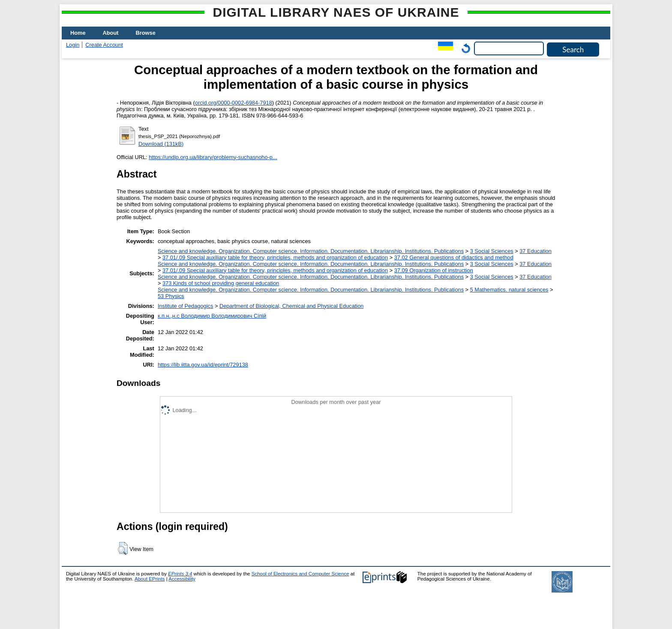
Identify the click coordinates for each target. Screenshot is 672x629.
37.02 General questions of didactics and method (454, 257)
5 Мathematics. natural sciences (509, 290)
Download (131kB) (161, 144)
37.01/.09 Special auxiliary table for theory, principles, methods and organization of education (275, 257)
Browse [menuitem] (146, 33)
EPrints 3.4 (180, 574)
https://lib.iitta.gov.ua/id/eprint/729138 (203, 365)
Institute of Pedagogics (185, 306)
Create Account (104, 45)
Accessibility (182, 579)
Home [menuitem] (78, 33)
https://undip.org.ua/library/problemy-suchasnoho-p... (213, 157)
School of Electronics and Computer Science (300, 574)
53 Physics (171, 296)
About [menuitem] (111, 33)
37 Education (535, 251)
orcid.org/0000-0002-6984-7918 (234, 103)
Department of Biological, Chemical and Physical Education (291, 306)
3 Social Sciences (492, 251)
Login (73, 45)
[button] (123, 548)
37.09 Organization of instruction (434, 270)
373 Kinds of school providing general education (221, 283)
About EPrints (150, 579)
